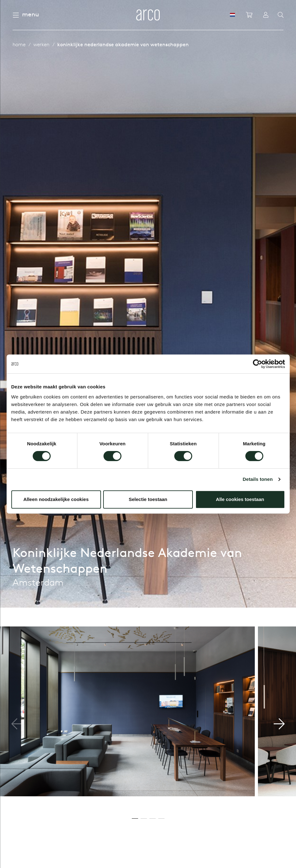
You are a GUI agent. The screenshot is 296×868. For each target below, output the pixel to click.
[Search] (281, 15)
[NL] (232, 15)
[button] (279, 724)
